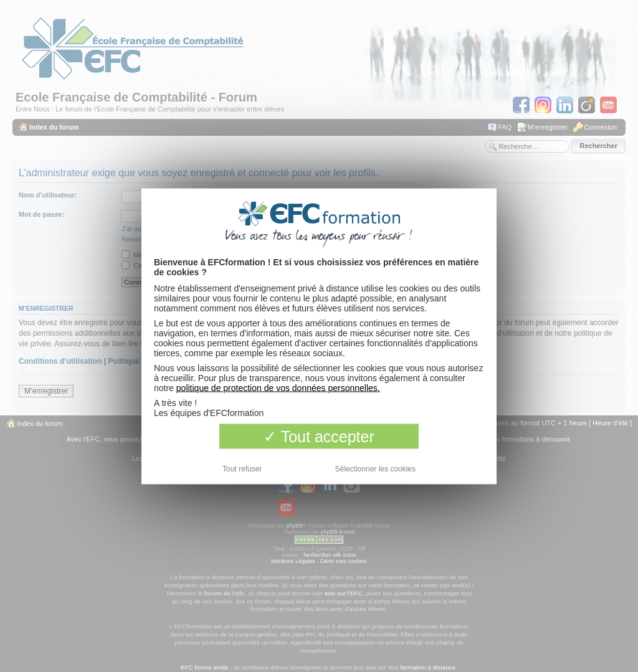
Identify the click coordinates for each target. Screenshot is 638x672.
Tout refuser (242, 468)
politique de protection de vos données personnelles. (278, 387)
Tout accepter (319, 436)
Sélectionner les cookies (375, 468)
